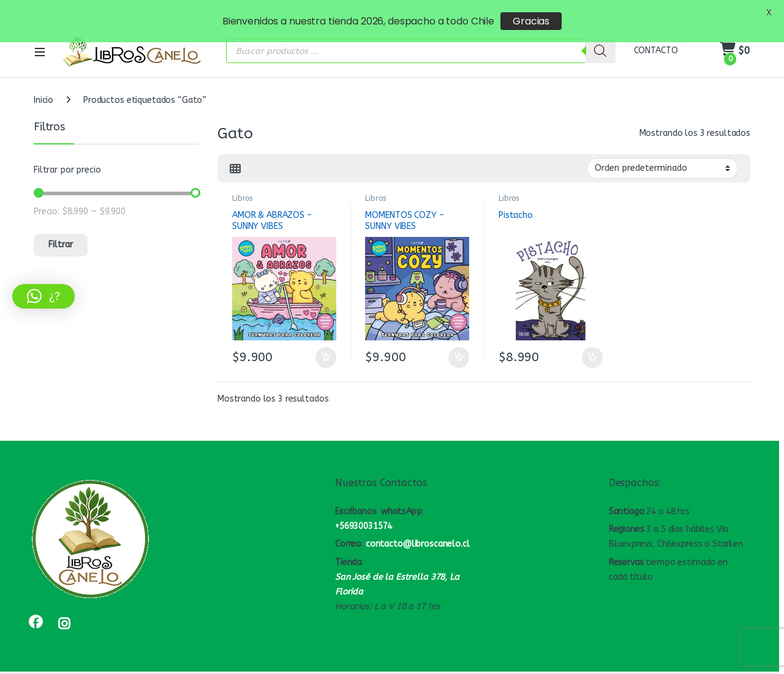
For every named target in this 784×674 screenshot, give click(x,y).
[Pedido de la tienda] (662, 157)
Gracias (531, 21)
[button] (43, 296)
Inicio (43, 88)
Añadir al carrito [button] (326, 346)
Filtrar (61, 233)
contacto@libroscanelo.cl (418, 532)
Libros (242, 187)
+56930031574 (364, 514)
